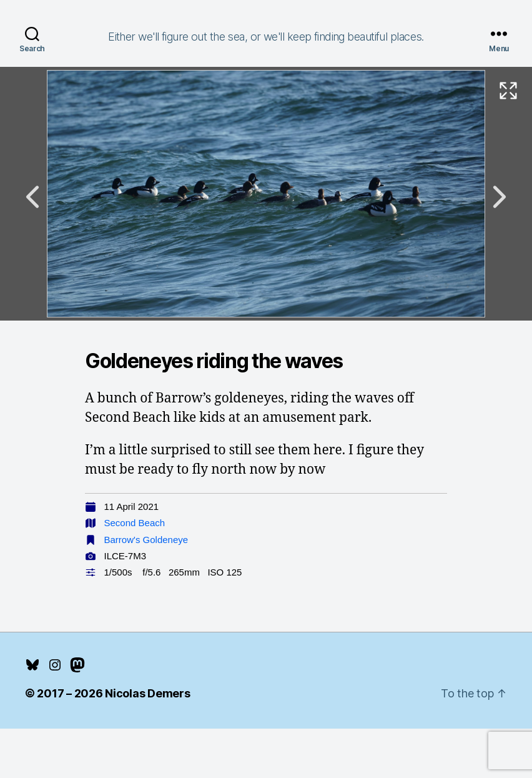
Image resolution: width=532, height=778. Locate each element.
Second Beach (135, 523)
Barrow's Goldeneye (146, 540)
